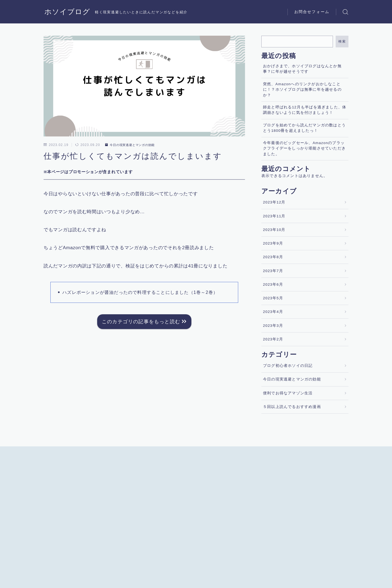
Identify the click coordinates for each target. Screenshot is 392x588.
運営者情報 (53, 584)
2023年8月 (273, 257)
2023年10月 (274, 230)
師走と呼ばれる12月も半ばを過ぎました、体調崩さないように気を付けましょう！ (305, 110)
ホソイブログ (68, 12)
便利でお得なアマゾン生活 (288, 393)
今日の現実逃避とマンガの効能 (132, 145)
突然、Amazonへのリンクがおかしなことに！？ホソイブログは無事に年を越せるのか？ (302, 90)
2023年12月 (274, 202)
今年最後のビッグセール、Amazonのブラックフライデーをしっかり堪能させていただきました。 (304, 148)
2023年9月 (273, 243)
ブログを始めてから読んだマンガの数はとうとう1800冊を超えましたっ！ (304, 128)
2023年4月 (273, 312)
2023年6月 (273, 284)
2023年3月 (273, 326)
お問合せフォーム (312, 12)
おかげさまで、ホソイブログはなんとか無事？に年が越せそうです (302, 69)
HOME (50, 568)
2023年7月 (273, 271)
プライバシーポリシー (90, 584)
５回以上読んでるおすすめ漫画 (292, 407)
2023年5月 (273, 298)
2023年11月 (274, 216)
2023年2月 (273, 339)
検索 (342, 41)
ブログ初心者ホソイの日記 (288, 366)
